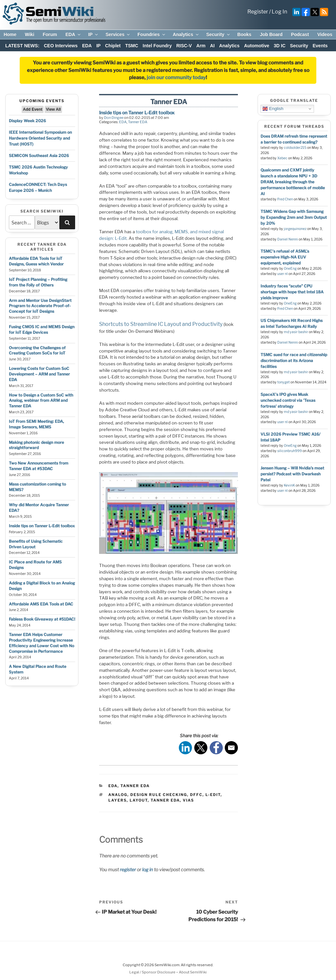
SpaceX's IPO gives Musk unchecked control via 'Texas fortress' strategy (288, 400)
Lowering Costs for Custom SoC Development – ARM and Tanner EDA (39, 374)
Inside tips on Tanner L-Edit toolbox (42, 526)
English (273, 109)
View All (53, 109)
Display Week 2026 (27, 121)
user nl (283, 274)
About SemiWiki (193, 972)
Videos (325, 34)
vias (188, 800)
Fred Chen (285, 199)
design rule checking (159, 795)
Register (258, 12)
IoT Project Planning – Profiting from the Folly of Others (38, 282)
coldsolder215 (295, 148)
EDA (73, 34)
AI (212, 46)
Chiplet (113, 46)
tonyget (283, 382)
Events (320, 46)
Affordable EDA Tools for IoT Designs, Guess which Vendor (36, 261)
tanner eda (165, 800)
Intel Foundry (157, 46)
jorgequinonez (295, 229)
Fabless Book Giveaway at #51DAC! (42, 619)
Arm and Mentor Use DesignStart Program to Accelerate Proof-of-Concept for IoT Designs (40, 306)
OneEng (290, 269)
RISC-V (184, 46)
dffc (196, 795)
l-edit (213, 795)
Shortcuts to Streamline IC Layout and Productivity (161, 324)
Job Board (271, 34)
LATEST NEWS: (22, 46)
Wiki (30, 34)
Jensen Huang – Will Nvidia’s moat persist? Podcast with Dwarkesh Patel (292, 474)
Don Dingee (114, 118)
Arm (201, 46)
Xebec (282, 158)
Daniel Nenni (288, 239)
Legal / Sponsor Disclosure (153, 972)
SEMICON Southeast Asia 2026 (39, 156)
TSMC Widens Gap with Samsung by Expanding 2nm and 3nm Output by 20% (294, 217)
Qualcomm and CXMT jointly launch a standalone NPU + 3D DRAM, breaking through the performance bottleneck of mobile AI (293, 182)
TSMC (132, 46)
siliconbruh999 (290, 451)
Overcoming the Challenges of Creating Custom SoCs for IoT (37, 351)
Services (118, 34)
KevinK (289, 485)
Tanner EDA (138, 122)
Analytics (186, 34)
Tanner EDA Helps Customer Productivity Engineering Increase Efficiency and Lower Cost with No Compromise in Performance (42, 643)
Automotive (257, 46)
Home (10, 34)
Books (244, 34)
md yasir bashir (296, 332)
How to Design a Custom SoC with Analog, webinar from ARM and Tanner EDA (41, 401)
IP (94, 34)
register (128, 869)
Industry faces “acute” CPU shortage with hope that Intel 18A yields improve (292, 292)
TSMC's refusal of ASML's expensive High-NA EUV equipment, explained (285, 257)
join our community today (176, 78)
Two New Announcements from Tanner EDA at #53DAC (39, 466)
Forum (50, 34)
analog (118, 795)
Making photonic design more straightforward (36, 445)
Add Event (33, 109)
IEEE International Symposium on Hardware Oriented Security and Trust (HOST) (40, 138)
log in (147, 869)
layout (139, 800)
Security (218, 34)
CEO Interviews (61, 46)
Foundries (152, 34)
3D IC (280, 46)
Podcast (300, 34)
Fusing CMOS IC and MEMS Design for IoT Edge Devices (42, 330)
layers (117, 800)
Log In (279, 12)
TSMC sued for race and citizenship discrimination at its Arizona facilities (294, 361)
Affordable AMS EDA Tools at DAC (41, 604)
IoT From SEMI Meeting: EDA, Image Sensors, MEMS (36, 424)
